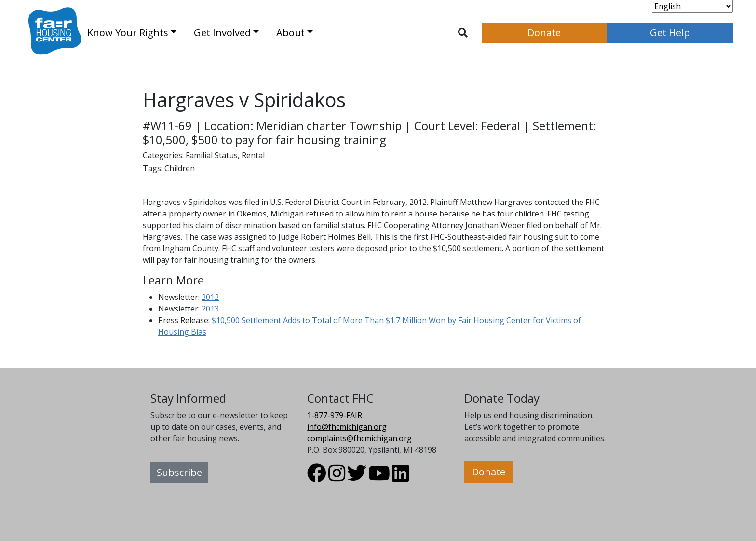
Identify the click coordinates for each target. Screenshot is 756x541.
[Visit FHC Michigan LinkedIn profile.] (400, 477)
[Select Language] (692, 6)
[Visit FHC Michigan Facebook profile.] (317, 477)
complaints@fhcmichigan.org (359, 438)
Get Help (670, 33)
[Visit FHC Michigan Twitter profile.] (357, 477)
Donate (544, 33)
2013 (210, 309)
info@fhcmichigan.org (347, 427)
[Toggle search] (463, 33)
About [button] (290, 33)
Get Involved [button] (222, 33)
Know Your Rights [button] (128, 33)
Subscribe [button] (179, 472)
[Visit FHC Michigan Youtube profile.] (379, 477)
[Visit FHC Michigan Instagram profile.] (337, 477)
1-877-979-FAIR (335, 415)
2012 (210, 297)
